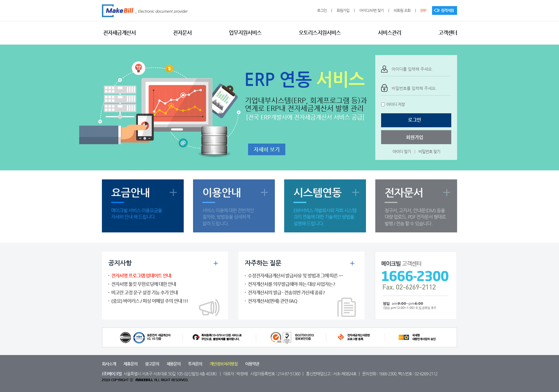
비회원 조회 (402, 10)
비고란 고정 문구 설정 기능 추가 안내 (144, 293)
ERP (423, 10)
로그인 (322, 10)
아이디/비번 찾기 (372, 10)
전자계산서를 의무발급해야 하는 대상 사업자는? (291, 284)
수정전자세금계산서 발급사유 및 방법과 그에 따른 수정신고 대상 (306, 276)
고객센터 (448, 32)
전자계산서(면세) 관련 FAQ (273, 301)
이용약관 (252, 364)
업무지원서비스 (245, 32)
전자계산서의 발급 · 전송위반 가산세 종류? (286, 293)
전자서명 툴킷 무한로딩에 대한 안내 (144, 284)
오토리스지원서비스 (320, 32)
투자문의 (195, 364)
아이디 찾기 (402, 151)
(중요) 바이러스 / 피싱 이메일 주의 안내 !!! (150, 301)
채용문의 (174, 364)
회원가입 (343, 10)
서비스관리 (390, 32)
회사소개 (109, 364)
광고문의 (152, 364)
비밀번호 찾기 (429, 151)
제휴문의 (130, 364)
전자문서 (182, 32)
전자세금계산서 (119, 32)
